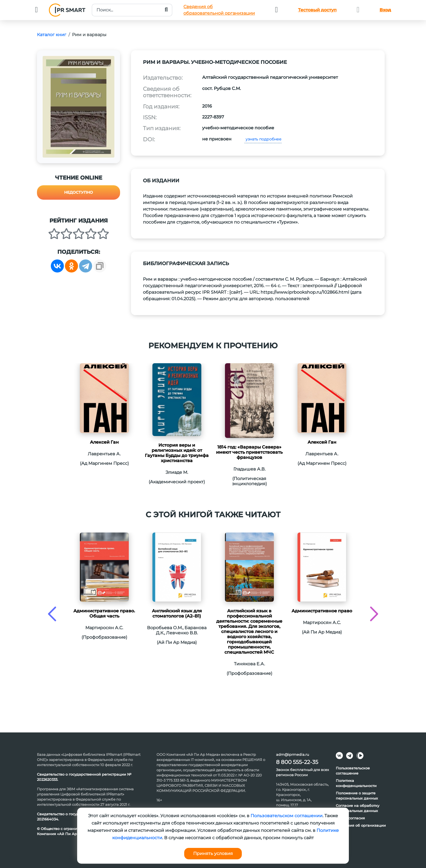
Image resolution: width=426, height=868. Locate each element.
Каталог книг (52, 35)
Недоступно (79, 192)
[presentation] (52, 614)
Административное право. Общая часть (104, 613)
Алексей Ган (104, 442)
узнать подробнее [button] (263, 139)
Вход (385, 10)
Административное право (322, 611)
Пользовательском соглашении (286, 816)
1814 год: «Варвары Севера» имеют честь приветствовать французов (249, 452)
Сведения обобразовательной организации (219, 10)
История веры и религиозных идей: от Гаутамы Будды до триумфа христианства (177, 453)
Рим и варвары (89, 35)
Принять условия (213, 853)
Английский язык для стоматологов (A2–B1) (177, 613)
